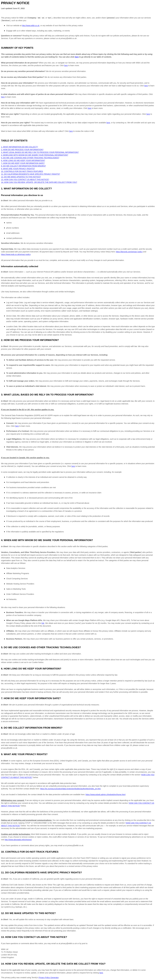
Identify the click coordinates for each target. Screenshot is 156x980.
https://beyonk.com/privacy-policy (129, 252)
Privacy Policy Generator (49, 978)
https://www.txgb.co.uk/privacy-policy (16, 254)
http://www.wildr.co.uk (31, 26)
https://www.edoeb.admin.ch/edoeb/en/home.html (106, 795)
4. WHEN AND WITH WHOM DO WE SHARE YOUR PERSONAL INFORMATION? (35, 155)
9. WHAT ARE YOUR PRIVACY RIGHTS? (18, 169)
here (101, 973)
